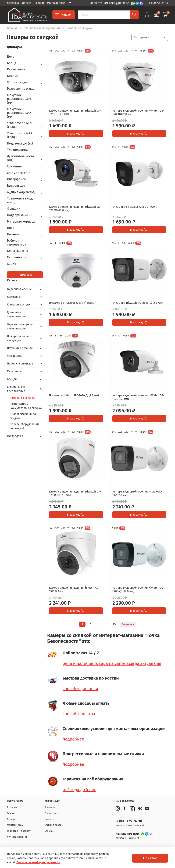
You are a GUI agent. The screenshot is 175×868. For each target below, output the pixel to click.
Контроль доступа (19, 304)
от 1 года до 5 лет (79, 790)
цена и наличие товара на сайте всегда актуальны (112, 663)
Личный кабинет (17, 837)
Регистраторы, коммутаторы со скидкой (26, 406)
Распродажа (15, 436)
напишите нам (128, 834)
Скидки (39, 3)
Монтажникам (56, 3)
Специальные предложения (42, 28)
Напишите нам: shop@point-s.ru (110, 3)
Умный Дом (14, 356)
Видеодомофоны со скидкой (23, 416)
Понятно (150, 858)
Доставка (13, 3)
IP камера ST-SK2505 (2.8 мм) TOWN (135, 207)
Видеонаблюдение (19, 289)
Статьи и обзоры (54, 825)
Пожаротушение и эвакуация (19, 338)
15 (114, 624)
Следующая (128, 624)
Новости (49, 819)
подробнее (73, 739)
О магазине (51, 813)
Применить (25, 275)
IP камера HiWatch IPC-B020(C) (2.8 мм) (137, 303)
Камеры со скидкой (23, 398)
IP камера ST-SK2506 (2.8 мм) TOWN (72, 303)
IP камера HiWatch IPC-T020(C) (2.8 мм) (74, 395)
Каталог (64, 15)
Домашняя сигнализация (16, 314)
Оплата (27, 3)
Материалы (15, 371)
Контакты (50, 807)
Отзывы (49, 831)
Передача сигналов (20, 364)
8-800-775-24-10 (158, 3)
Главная (12, 28)
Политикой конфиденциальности (38, 862)
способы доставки (80, 689)
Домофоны (14, 297)
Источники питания (20, 348)
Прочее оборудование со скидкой (25, 426)
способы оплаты (79, 714)
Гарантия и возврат (19, 831)
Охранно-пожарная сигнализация (20, 326)
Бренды (12, 379)
